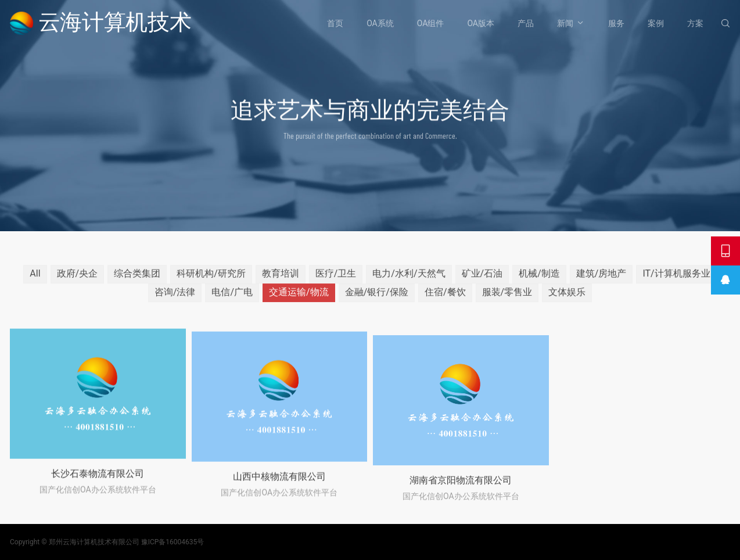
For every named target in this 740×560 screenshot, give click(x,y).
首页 (335, 23)
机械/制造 (539, 279)
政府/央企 (78, 279)
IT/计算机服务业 (676, 279)
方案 (695, 23)
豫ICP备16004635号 (173, 542)
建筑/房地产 (601, 279)
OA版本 (481, 23)
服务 (616, 23)
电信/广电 (232, 297)
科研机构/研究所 (211, 279)
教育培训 (281, 279)
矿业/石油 (482, 279)
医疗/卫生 (336, 279)
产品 (526, 23)
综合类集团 (137, 279)
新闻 (565, 23)
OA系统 (380, 23)
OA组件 (431, 23)
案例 (656, 23)
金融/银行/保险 (377, 297)
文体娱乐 (567, 297)
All (35, 279)
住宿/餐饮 (445, 297)
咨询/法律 (175, 297)
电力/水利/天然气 (409, 279)
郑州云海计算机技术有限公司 (94, 542)
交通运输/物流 (299, 297)
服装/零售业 (507, 297)
